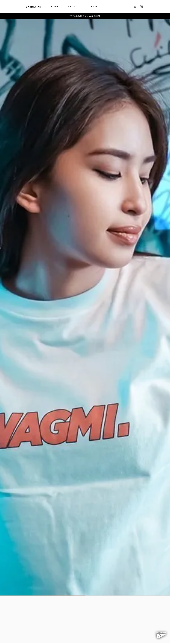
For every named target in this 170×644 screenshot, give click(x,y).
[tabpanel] (85, 307)
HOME (55, 7)
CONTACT (93, 7)
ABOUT (73, 7)
